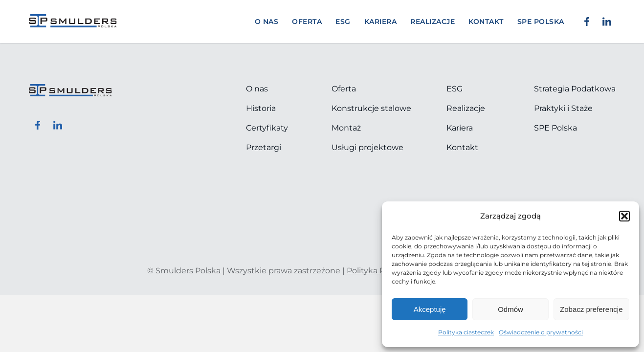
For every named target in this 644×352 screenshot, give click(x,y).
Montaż (346, 128)
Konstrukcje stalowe (371, 108)
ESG (343, 22)
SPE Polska (555, 128)
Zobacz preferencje (591, 309)
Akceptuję (430, 309)
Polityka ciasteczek (466, 332)
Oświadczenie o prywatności (541, 332)
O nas (267, 22)
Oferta (307, 22)
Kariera (381, 22)
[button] (624, 216)
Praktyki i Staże (563, 108)
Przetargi (264, 147)
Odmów (511, 309)
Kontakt (486, 22)
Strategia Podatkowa (575, 89)
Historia (261, 108)
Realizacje (433, 22)
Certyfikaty (267, 128)
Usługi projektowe (367, 147)
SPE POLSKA (541, 22)
